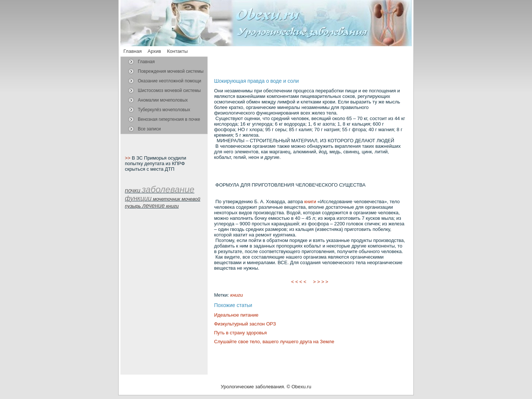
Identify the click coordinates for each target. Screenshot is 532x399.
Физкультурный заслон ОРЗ (245, 324)
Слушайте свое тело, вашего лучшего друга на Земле (274, 342)
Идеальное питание (236, 315)
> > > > (321, 282)
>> (128, 158)
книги (310, 202)
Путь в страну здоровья (240, 333)
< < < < (299, 282)
